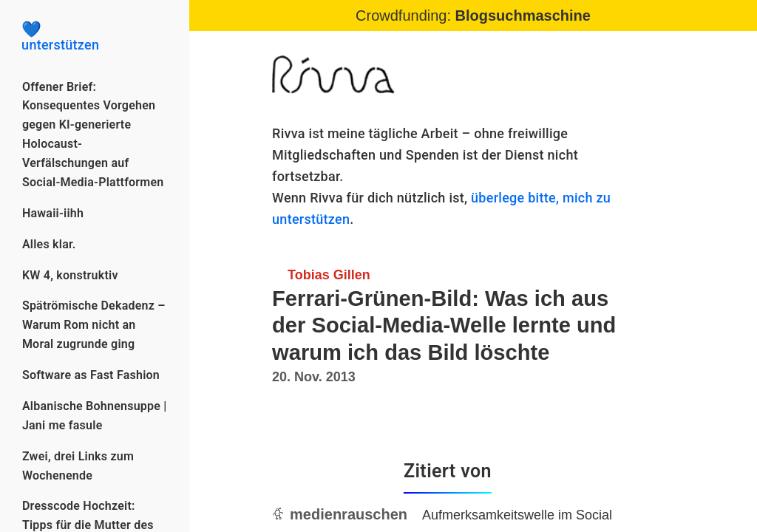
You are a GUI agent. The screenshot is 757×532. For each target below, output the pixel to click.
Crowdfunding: (473, 16)
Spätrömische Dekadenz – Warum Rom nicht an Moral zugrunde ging (94, 325)
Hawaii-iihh (53, 213)
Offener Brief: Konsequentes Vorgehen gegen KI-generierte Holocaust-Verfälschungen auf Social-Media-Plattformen (93, 134)
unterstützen (95, 37)
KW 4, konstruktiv (70, 275)
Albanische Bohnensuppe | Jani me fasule (95, 416)
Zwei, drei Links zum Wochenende (78, 466)
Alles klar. (49, 244)
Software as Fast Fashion (91, 375)
